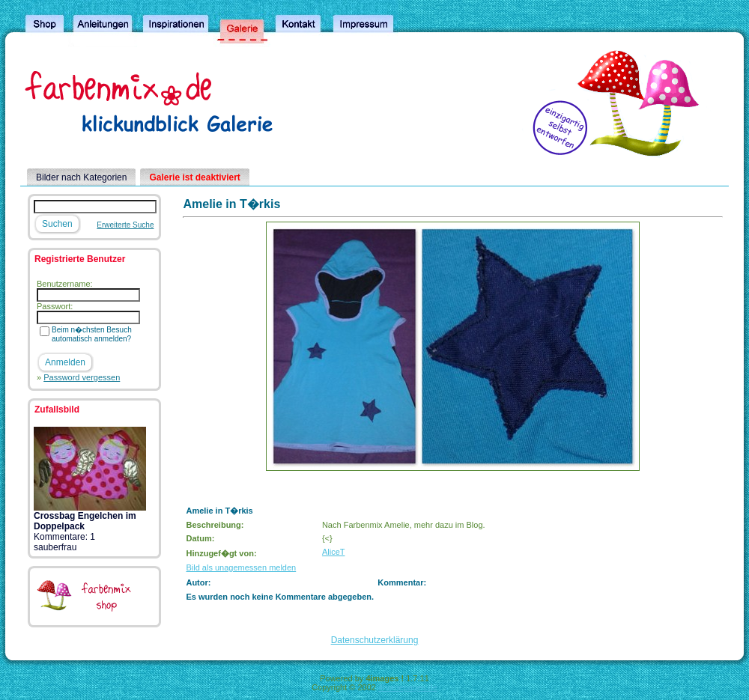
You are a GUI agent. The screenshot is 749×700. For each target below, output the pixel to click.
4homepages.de (408, 687)
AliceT (334, 552)
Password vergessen (82, 377)
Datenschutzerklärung (375, 640)
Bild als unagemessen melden (241, 567)
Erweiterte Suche (125, 225)
